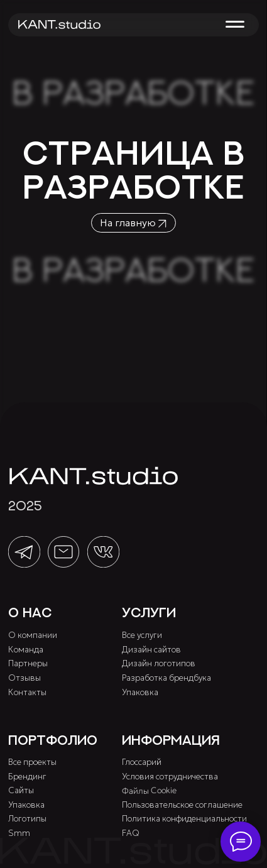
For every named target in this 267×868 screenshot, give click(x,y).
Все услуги (142, 635)
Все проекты (32, 762)
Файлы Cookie (149, 791)
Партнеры (28, 663)
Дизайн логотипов (159, 663)
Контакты (27, 692)
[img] (59, 25)
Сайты (21, 790)
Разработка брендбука (166, 678)
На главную (128, 222)
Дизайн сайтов (151, 650)
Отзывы (25, 678)
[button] (234, 24)
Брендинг (27, 777)
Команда (26, 650)
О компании (33, 635)
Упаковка (140, 692)
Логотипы (27, 819)
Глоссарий (142, 762)
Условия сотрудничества (170, 777)
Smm (19, 833)
